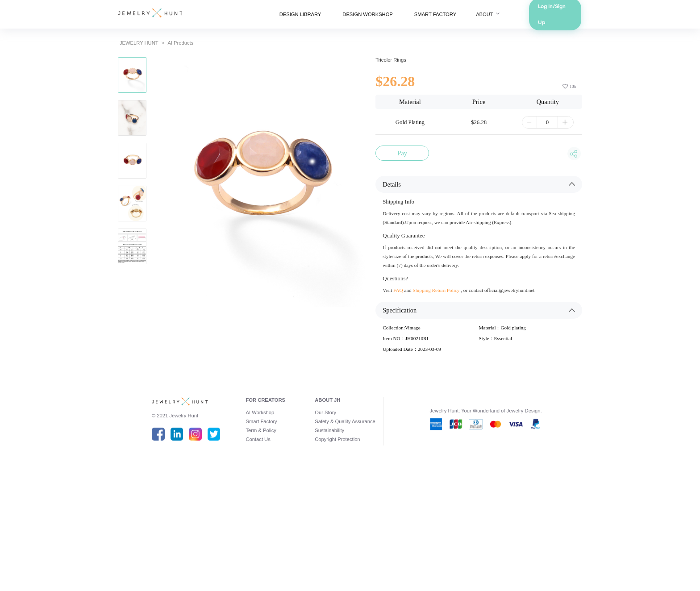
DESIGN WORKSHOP (372, 18)
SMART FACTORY (456, 18)
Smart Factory (239, 529)
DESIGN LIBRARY (287, 18)
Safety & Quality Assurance (344, 529)
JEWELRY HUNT (86, 54)
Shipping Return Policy (458, 363)
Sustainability (325, 540)
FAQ (411, 363)
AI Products (138, 54)
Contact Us (235, 552)
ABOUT (523, 18)
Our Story (320, 517)
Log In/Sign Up (606, 18)
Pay (415, 191)
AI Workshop (237, 517)
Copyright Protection (335, 552)
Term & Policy (239, 540)
